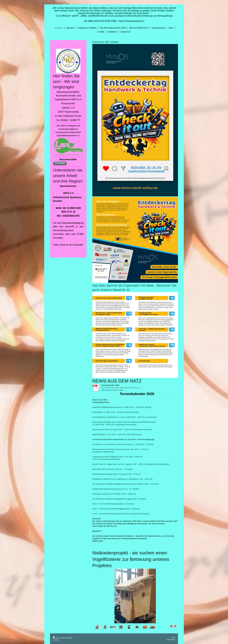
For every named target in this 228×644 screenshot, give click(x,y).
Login (173, 637)
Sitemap (69, 638)
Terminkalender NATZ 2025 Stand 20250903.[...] (121, 388)
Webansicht (171, 639)
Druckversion (59, 638)
